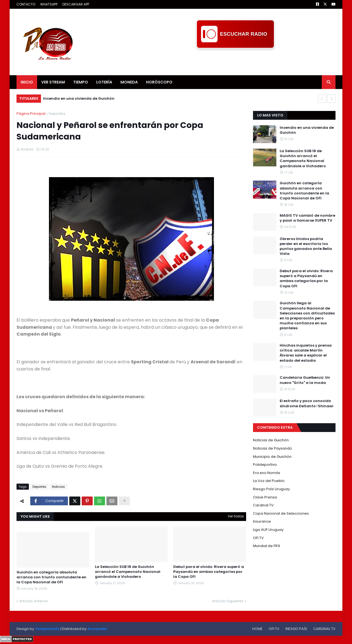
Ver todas (236, 516)
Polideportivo (265, 465)
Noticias (58, 487)
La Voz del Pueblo (269, 481)
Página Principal (31, 114)
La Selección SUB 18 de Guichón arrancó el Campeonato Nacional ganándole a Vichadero (128, 572)
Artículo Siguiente (228, 601)
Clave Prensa (265, 497)
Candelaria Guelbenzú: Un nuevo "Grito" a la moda (305, 380)
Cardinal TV (263, 505)
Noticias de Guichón (271, 440)
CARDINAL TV (324, 629)
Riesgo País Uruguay (271, 489)
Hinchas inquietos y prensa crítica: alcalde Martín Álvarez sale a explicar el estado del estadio (306, 353)
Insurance (262, 521)
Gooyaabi (97, 629)
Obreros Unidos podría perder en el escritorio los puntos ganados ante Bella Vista (306, 246)
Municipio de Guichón (272, 457)
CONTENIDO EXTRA (275, 427)
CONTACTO (26, 4)
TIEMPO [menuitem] (81, 82)
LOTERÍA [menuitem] (104, 82)
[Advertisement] (235, 61)
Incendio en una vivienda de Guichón (79, 98)
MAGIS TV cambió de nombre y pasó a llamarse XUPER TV (307, 218)
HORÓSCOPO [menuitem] (159, 82)
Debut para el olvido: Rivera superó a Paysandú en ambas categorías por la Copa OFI (209, 572)
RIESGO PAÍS (296, 629)
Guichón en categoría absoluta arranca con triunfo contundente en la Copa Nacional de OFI (51, 577)
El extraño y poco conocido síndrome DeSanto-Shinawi (306, 403)
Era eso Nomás (267, 473)
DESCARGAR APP (76, 4)
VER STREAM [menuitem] (53, 82)
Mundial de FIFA (267, 546)
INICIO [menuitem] (27, 82)
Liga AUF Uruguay (268, 530)
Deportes (57, 114)
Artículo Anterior (34, 601)
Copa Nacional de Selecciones (281, 513)
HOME (257, 629)
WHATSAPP (49, 4)
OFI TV (258, 538)
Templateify (47, 629)
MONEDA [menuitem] (129, 82)
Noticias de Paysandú (272, 448)
